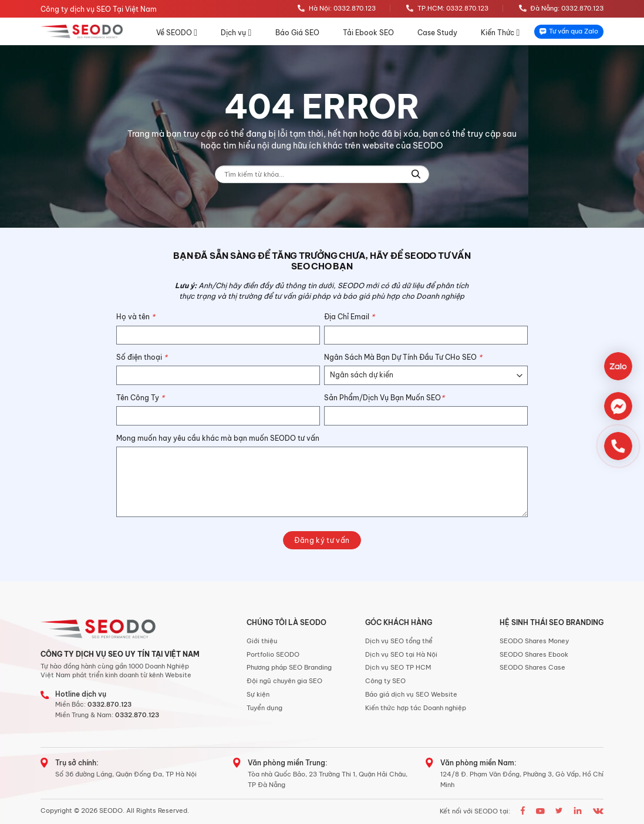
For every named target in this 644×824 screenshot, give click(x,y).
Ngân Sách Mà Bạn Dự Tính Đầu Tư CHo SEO (403, 357)
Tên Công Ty (140, 398)
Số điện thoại (142, 357)
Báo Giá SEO (297, 33)
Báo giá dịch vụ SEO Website (411, 694)
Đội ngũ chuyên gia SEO (284, 681)
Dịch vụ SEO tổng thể (399, 641)
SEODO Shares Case (532, 667)
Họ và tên (136, 317)
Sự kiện (258, 694)
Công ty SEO (385, 681)
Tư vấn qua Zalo (569, 31)
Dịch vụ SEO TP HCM (398, 667)
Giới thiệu (262, 641)
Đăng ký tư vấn (322, 540)
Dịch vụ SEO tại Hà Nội (401, 654)
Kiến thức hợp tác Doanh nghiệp (416, 708)
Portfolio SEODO (273, 654)
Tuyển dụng (264, 708)
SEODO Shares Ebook (534, 654)
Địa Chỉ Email (349, 317)
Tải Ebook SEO (368, 33)
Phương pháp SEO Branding (289, 667)
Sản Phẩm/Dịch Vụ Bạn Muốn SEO (384, 398)
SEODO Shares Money (534, 641)
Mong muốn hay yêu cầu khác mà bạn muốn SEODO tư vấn (218, 438)
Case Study (437, 33)
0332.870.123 (109, 704)
